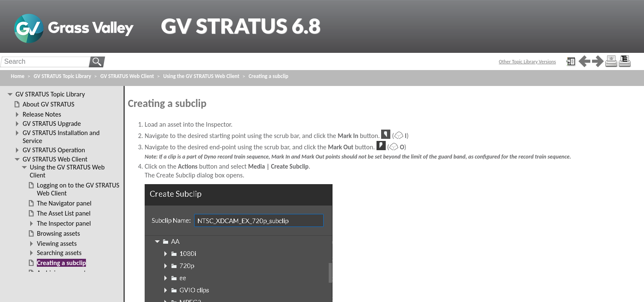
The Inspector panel (64, 223)
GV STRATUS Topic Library (62, 76)
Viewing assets (57, 243)
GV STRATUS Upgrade (52, 124)
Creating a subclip (269, 76)
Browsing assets (58, 233)
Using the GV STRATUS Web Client (201, 76)
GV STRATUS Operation (54, 150)
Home (18, 76)
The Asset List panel (64, 213)
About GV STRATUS (48, 104)
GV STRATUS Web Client (127, 76)
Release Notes (42, 114)
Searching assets (59, 253)
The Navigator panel (64, 203)
